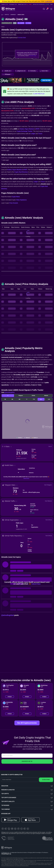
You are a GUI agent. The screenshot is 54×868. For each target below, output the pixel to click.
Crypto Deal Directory (21, 172)
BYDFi (38, 129)
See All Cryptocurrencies (27, 723)
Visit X (50, 446)
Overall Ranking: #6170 (7, 23)
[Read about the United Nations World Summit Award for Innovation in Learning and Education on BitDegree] (47, 838)
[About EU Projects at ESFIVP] (8, 838)
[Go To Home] (3, 15)
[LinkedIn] (15, 829)
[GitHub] (28, 829)
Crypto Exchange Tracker (25, 131)
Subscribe (46, 780)
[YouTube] (9, 829)
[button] (47, 9)
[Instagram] (22, 829)
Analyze (10, 697)
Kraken (22, 129)
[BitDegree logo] (7, 848)
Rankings (14, 15)
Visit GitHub (49, 520)
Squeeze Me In (27, 761)
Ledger (33, 134)
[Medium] (18, 829)
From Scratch (14, 203)
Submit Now (26, 479)
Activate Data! (22, 38)
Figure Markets (29, 129)
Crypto (7, 15)
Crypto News (16, 197)
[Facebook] (12, 829)
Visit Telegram (48, 485)
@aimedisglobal (9, 392)
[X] (3, 829)
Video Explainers (21, 200)
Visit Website (48, 501)
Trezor (40, 134)
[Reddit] (25, 829)
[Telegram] (6, 829)
